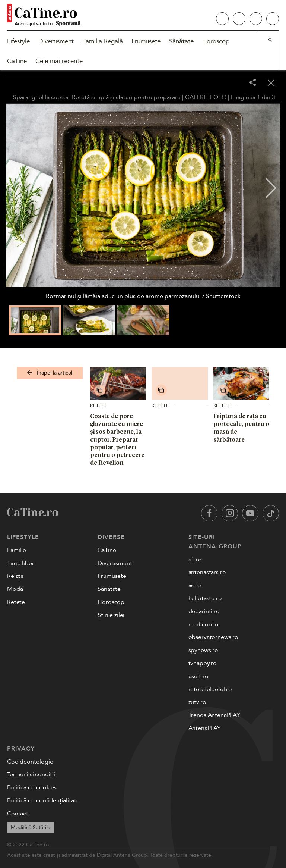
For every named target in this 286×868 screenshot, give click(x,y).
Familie (17, 550)
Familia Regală (103, 41)
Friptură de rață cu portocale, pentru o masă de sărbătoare (241, 427)
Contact (18, 814)
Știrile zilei (111, 615)
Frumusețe (146, 41)
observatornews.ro (213, 637)
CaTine (17, 61)
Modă (15, 589)
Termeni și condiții (31, 774)
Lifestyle (18, 41)
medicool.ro (205, 624)
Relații (15, 576)
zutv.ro (197, 702)
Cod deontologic (30, 762)
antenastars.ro (207, 572)
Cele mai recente (59, 61)
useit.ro (198, 676)
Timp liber (20, 563)
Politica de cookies (32, 787)
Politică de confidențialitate (43, 800)
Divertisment (56, 41)
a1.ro (195, 560)
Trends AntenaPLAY (214, 715)
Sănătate (181, 41)
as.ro (195, 585)
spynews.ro (203, 650)
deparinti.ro (204, 611)
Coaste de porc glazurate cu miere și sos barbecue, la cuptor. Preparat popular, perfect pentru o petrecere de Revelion (117, 439)
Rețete (99, 405)
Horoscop (216, 41)
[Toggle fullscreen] (234, 83)
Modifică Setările (31, 828)
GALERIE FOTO (206, 97)
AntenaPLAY (205, 728)
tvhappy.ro (203, 663)
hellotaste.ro (205, 598)
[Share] (252, 83)
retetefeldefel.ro (210, 689)
